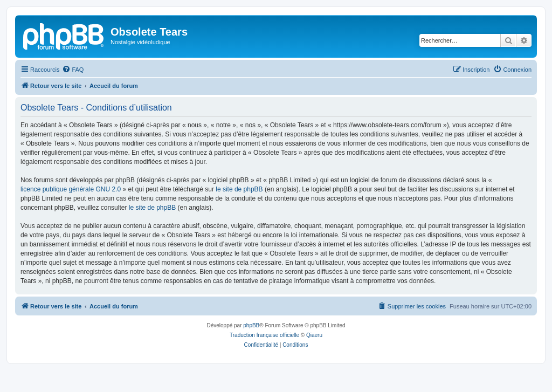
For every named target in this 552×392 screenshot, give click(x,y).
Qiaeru (314, 335)
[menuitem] (73, 70)
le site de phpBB (239, 189)
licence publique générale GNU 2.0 (71, 189)
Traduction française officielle (264, 335)
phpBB (251, 325)
